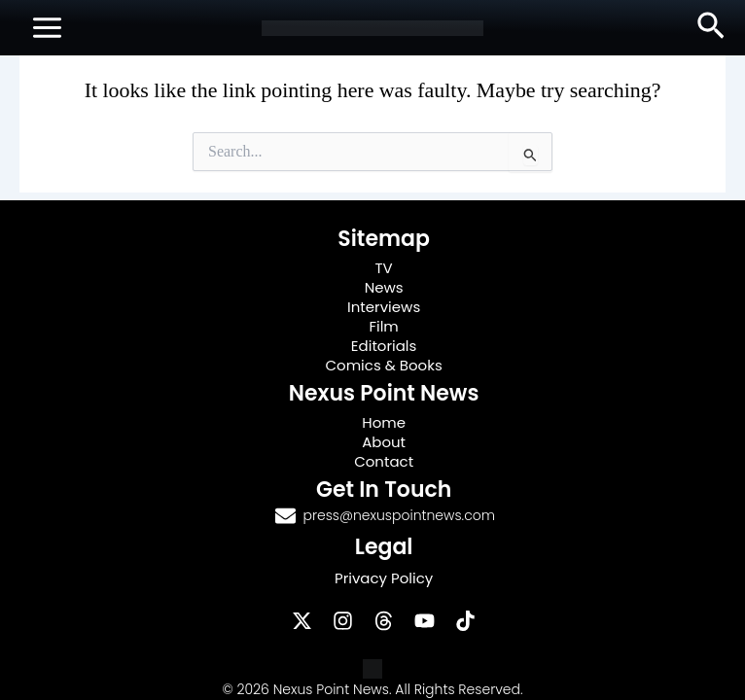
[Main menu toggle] (47, 28)
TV (383, 268)
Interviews (384, 307)
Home (384, 422)
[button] (711, 27)
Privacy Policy (384, 578)
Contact (384, 461)
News (384, 287)
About (384, 442)
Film (383, 326)
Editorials (384, 346)
